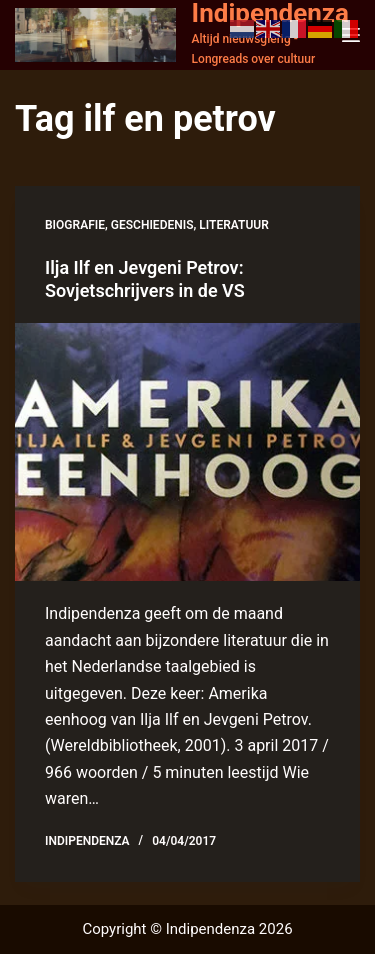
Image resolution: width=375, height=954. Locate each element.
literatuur (234, 225)
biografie (75, 225)
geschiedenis (152, 225)
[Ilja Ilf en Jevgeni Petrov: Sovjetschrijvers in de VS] (187, 452)
